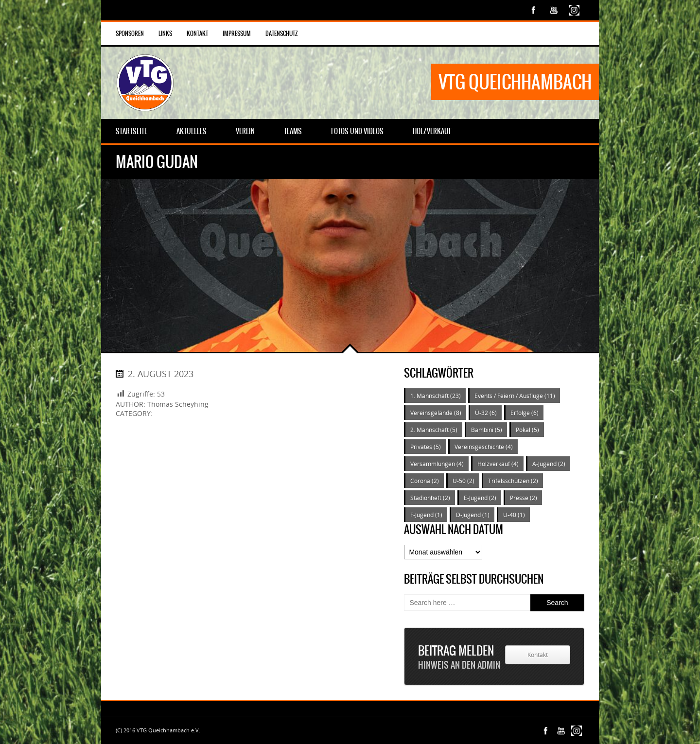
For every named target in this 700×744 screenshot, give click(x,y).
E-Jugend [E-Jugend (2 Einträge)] (480, 498)
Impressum (237, 34)
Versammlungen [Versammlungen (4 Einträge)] (437, 464)
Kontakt (197, 34)
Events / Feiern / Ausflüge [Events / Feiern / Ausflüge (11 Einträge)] (515, 396)
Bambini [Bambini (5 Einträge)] (487, 430)
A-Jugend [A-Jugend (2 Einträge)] (549, 464)
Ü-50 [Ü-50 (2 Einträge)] (464, 481)
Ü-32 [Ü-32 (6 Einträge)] (486, 413)
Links (165, 34)
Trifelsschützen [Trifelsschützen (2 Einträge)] (513, 481)
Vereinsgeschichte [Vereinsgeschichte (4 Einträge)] (484, 447)
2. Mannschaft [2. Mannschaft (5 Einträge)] (434, 430)
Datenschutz (282, 34)
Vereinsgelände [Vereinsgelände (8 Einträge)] (436, 413)
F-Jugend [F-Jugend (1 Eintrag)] (426, 515)
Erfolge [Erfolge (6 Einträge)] (525, 413)
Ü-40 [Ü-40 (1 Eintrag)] (514, 515)
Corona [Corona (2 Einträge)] (425, 481)
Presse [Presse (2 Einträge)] (524, 498)
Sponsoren (130, 34)
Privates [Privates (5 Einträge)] (426, 447)
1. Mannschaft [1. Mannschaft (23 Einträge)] (436, 396)
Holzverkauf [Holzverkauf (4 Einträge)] (498, 464)
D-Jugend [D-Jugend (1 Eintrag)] (473, 515)
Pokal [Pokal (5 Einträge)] (527, 430)
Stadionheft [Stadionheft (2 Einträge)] (430, 498)
